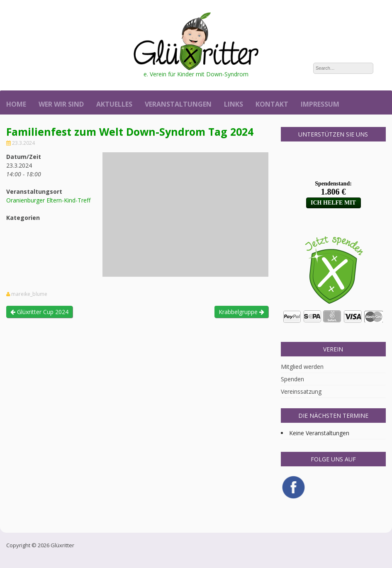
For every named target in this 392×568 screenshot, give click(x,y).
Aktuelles (114, 104)
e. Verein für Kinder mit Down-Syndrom (196, 74)
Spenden (292, 379)
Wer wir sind (61, 104)
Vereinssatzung (301, 391)
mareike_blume (29, 294)
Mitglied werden (302, 367)
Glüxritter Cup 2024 (39, 312)
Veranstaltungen (178, 104)
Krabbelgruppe (241, 312)
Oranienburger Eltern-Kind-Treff (48, 200)
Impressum (320, 104)
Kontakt (272, 104)
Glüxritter (62, 545)
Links (234, 104)
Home (16, 104)
